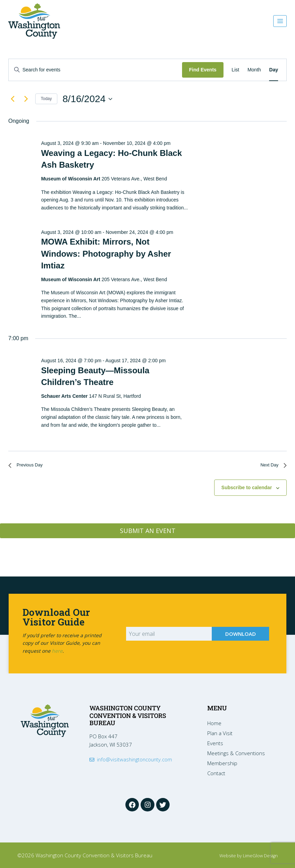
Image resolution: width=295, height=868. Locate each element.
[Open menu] (280, 21)
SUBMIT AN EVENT (148, 533)
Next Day (271, 467)
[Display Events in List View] (236, 70)
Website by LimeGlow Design (244, 855)
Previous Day (29, 467)
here (57, 650)
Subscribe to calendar (247, 490)
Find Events (203, 70)
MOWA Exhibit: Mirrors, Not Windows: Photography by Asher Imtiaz (106, 253)
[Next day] (26, 99)
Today (46, 99)
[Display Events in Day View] (274, 70)
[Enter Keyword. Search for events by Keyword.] (95, 70)
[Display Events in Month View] (254, 70)
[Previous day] (12, 99)
